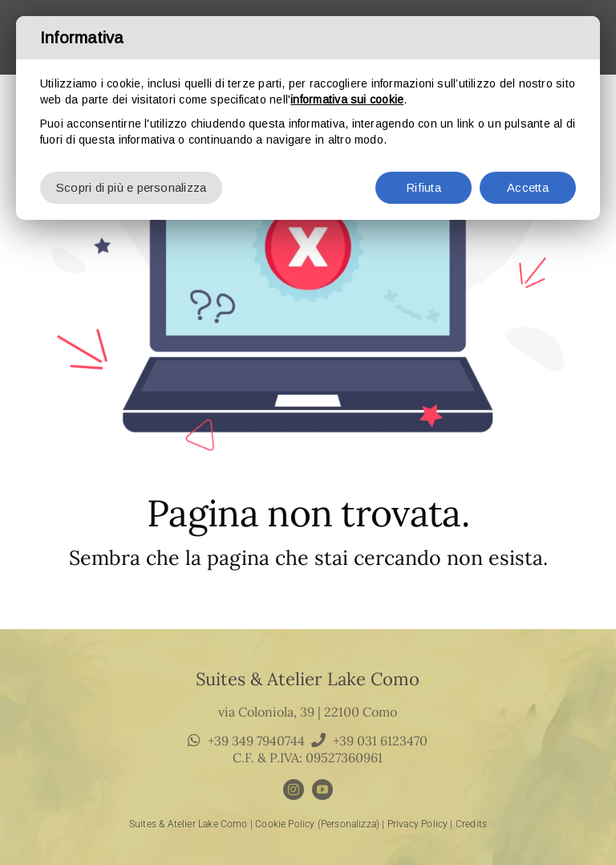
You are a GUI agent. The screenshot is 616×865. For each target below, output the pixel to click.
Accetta (528, 181)
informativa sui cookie (347, 93)
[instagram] (294, 790)
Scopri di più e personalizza (131, 181)
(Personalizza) (349, 824)
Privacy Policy (418, 824)
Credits (471, 824)
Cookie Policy (285, 824)
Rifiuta (423, 181)
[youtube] (322, 790)
